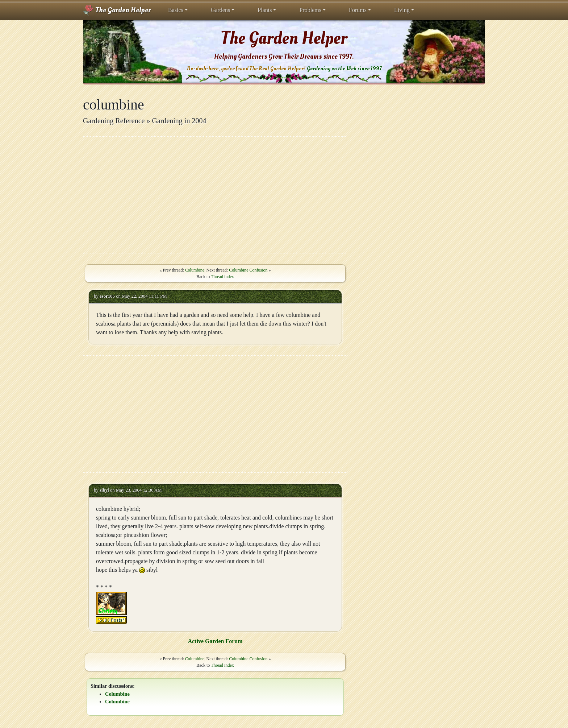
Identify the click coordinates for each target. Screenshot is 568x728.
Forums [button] (358, 10)
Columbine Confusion (248, 270)
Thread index (222, 277)
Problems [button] (310, 10)
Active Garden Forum (215, 641)
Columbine (195, 270)
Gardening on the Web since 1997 (344, 69)
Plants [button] (265, 10)
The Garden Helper (117, 10)
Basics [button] (176, 10)
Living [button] (402, 10)
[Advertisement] (215, 195)
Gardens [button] (220, 10)
